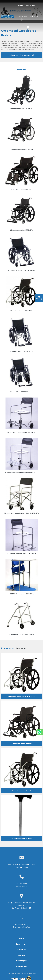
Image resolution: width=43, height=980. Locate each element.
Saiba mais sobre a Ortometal (22, 55)
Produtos (22, 16)
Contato (34, 16)
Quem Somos (32, 5)
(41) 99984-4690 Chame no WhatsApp (21, 926)
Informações (22, 961)
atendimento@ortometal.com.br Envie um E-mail (21, 866)
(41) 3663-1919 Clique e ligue (22, 885)
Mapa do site (22, 966)
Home (21, 5)
